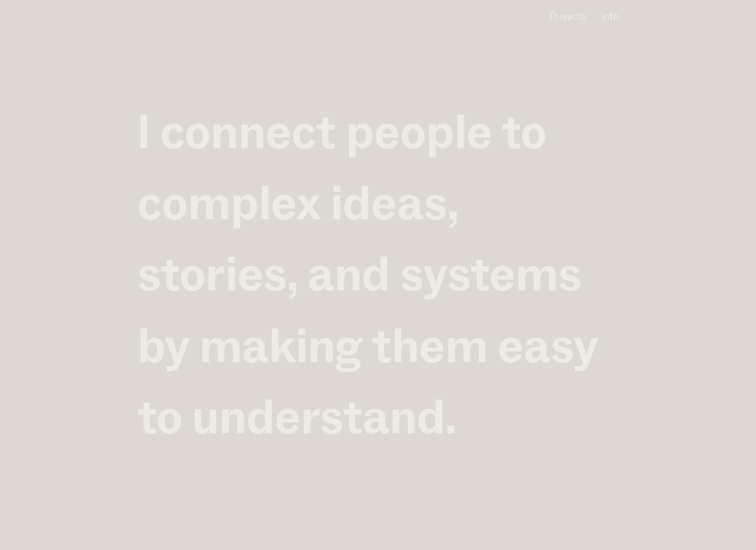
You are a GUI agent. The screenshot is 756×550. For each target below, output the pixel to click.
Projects (568, 16)
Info (610, 16)
